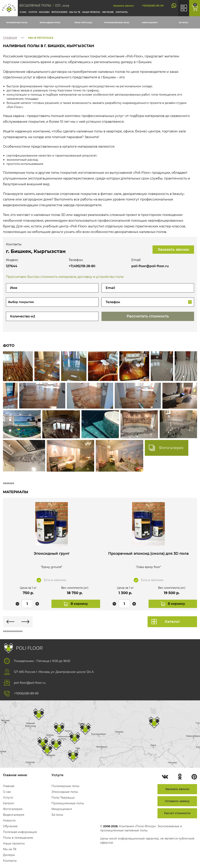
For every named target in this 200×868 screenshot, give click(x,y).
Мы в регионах (41, 38)
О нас (23, 12)
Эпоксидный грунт (51, 554)
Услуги (33, 12)
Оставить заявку (177, 801)
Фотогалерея (59, 12)
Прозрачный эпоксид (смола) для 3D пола (149, 556)
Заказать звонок (123, 6)
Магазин (44, 12)
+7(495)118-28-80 (82, 266)
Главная (10, 38)
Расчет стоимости (177, 813)
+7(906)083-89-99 (153, 6)
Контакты (122, 12)
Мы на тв (75, 12)
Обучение (108, 12)
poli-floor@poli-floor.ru (150, 266)
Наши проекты (91, 12)
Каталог (172, 622)
